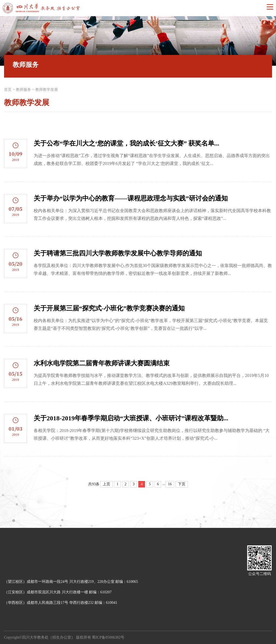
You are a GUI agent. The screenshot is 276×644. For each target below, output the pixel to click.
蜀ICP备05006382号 (108, 637)
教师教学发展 (47, 90)
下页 (182, 484)
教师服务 (23, 90)
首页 (8, 90)
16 (170, 484)
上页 (106, 484)
